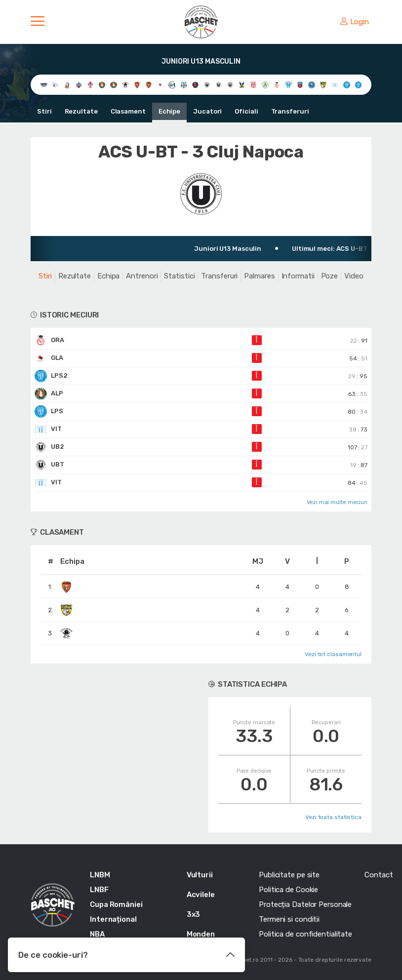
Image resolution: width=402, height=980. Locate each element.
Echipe (169, 111)
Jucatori (207, 111)
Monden (201, 934)
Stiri (44, 111)
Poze (330, 276)
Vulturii (200, 875)
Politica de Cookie (288, 890)
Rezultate (81, 111)
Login (355, 22)
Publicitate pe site (289, 875)
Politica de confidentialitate (305, 934)
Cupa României (116, 904)
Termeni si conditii (289, 919)
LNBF (99, 890)
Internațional (113, 919)
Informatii (298, 276)
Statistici (179, 276)
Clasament (128, 111)
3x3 (194, 914)
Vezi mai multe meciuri (337, 502)
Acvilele (201, 895)
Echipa (108, 276)
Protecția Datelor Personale (305, 904)
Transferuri (290, 111)
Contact (379, 875)
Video (354, 276)
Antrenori (142, 276)
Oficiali (246, 111)
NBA (97, 934)
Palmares (259, 276)
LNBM (100, 875)
